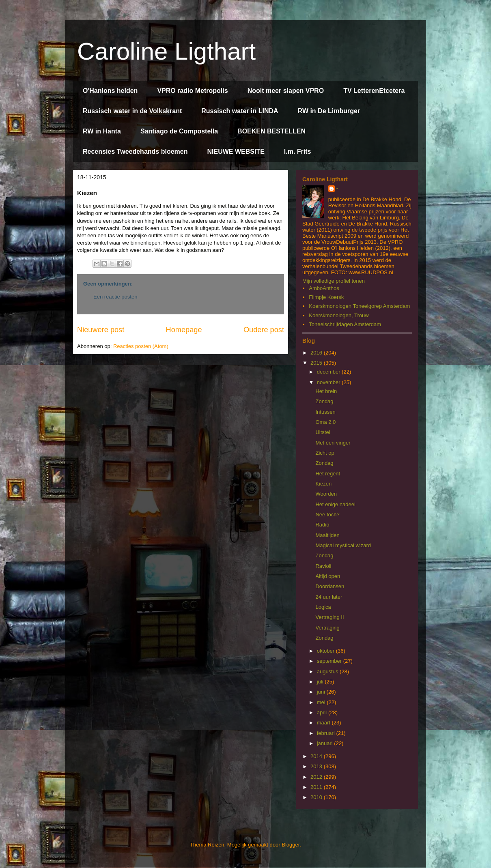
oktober (326, 651)
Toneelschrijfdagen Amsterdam (345, 324)
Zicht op (325, 453)
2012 (317, 777)
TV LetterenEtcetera (374, 91)
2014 (317, 756)
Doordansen (330, 586)
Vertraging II (329, 617)
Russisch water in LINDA (240, 111)
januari (326, 743)
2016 (317, 353)
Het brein (326, 391)
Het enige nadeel (335, 504)
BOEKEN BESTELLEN (271, 131)
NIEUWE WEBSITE (236, 151)
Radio (322, 525)
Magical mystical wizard (343, 545)
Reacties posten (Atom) (141, 346)
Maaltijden (327, 535)
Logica (323, 607)
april (323, 712)
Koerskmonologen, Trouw (339, 315)
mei (322, 702)
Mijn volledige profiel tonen (334, 281)
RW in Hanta (102, 131)
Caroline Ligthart (166, 51)
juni (322, 692)
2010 (317, 797)
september (330, 661)
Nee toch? (327, 515)
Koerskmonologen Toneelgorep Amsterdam (359, 306)
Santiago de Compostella (179, 131)
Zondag (324, 401)
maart (324, 723)
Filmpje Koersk (326, 297)
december (329, 372)
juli (321, 682)
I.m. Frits (298, 151)
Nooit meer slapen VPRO (286, 91)
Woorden (326, 494)
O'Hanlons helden (110, 91)
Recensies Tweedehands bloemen (135, 151)
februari (327, 733)
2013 (317, 766)
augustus (328, 671)
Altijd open (328, 576)
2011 (317, 787)
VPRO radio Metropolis (192, 91)
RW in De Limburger (329, 111)
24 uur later (329, 597)
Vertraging (327, 628)
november (329, 382)
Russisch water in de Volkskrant (132, 111)
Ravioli (323, 566)
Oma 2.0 (325, 422)
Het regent (328, 474)
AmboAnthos (324, 288)
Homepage (184, 330)
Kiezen (323, 484)
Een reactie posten (115, 297)
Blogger (291, 845)
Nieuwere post (101, 330)
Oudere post (264, 330)
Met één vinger (333, 443)
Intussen (325, 412)
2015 (317, 363)
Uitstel (323, 432)
